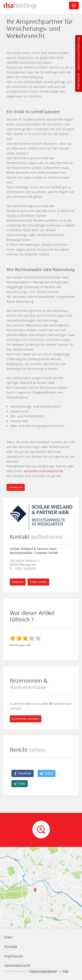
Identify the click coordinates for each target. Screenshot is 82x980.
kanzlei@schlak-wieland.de (43, 471)
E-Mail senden (38, 582)
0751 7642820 (25, 569)
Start (8, 937)
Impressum (78, 81)
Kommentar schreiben (26, 719)
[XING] (20, 784)
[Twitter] (47, 773)
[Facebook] (23, 773)
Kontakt (11, 947)
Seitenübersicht (17, 966)
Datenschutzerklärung (78, 54)
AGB (65, 971)
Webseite (18, 582)
